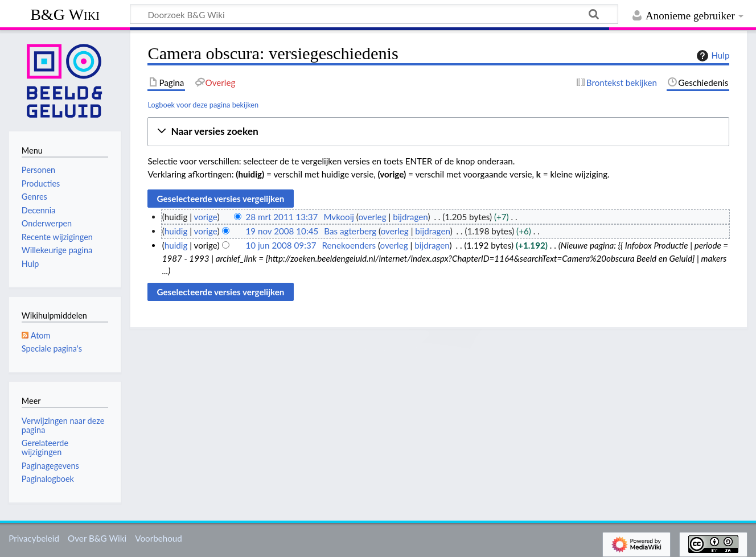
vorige (206, 217)
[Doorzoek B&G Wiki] (374, 14)
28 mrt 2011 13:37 (282, 217)
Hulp (712, 56)
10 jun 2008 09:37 (281, 245)
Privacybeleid (34, 538)
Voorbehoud (158, 538)
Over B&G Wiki (97, 538)
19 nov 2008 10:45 (282, 231)
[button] (438, 132)
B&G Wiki (65, 15)
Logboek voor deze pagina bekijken (203, 105)
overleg (372, 217)
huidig (176, 231)
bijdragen (410, 217)
